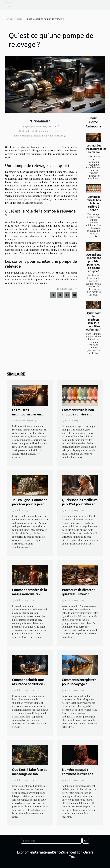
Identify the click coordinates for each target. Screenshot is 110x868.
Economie (25, 852)
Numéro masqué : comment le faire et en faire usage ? (79, 774)
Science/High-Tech (73, 854)
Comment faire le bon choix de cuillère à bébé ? (94, 203)
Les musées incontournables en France (96, 149)
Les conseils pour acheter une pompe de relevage (40, 136)
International (43, 852)
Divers (19, 19)
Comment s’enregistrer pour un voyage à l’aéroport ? (79, 684)
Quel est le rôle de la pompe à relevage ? (40, 131)
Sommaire (42, 121)
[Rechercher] (51, 841)
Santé (57, 852)
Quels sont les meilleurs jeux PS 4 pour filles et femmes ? (94, 321)
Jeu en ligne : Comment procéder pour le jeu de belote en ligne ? (94, 263)
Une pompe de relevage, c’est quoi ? (40, 126)
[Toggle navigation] (9, 5)
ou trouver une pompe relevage (23, 199)
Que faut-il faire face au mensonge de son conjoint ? (30, 774)
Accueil (9, 19)
